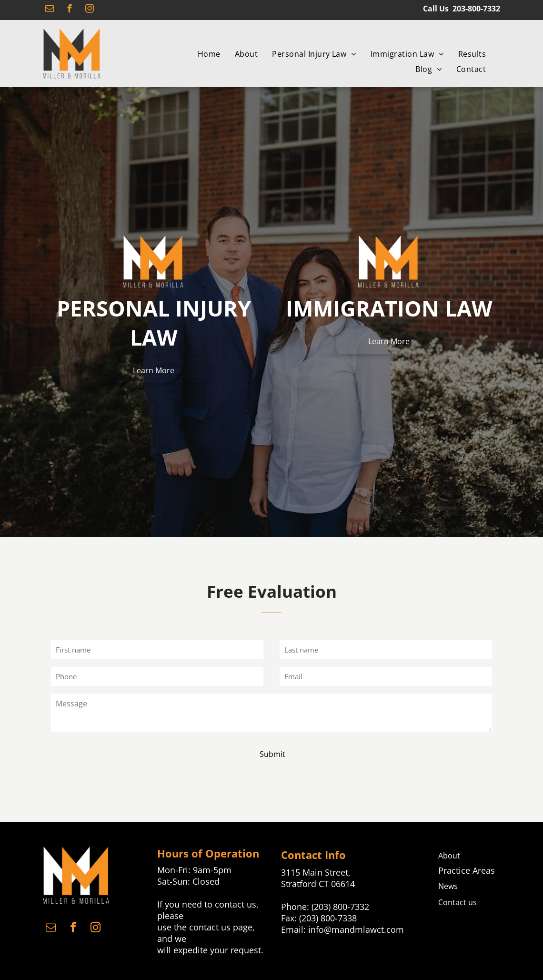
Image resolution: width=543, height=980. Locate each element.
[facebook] (69, 10)
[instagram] (89, 10)
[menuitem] (209, 54)
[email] (49, 10)
